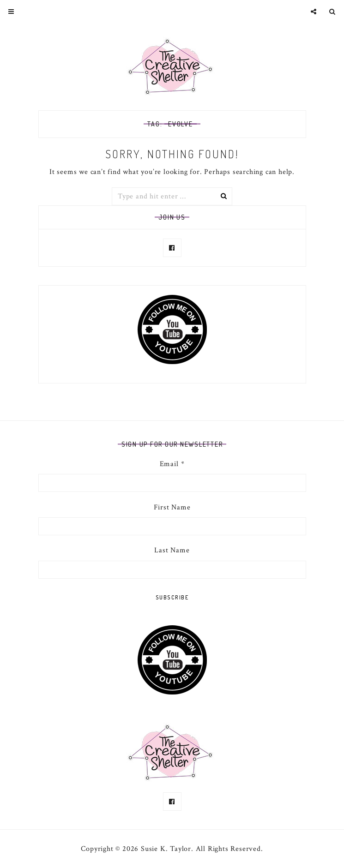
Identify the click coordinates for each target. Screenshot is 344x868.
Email (172, 464)
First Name (172, 507)
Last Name (172, 550)
